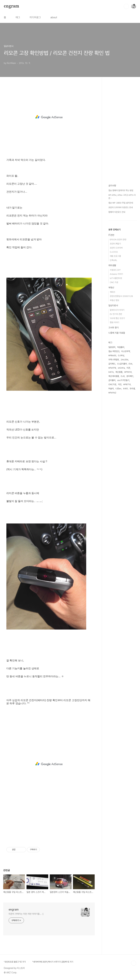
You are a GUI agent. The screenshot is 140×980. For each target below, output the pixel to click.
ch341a (121, 368)
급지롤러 (112, 380)
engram (11, 6)
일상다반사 (113, 305)
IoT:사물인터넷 (116, 278)
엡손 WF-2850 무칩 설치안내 (121, 203)
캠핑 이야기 (114, 322)
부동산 (111, 287)
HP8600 (112, 355)
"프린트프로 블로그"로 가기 (15, 962)
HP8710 (127, 384)
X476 (111, 372)
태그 (18, 17)
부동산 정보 (114, 300)
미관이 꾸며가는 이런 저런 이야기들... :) (26, 914)
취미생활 (112, 265)
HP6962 (112, 393)
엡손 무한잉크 (114, 351)
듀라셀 (132, 389)
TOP (134, 963)
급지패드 (112, 364)
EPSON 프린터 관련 (118, 240)
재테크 (112, 292)
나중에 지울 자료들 (117, 333)
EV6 (131, 364)
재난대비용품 (114, 376)
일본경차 (112, 347)
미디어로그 (35, 17)
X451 (125, 389)
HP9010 (128, 372)
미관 (128, 368)
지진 (120, 384)
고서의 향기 (114, 328)
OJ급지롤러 (122, 364)
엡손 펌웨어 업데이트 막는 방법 (121, 190)
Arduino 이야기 (116, 274)
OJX (123, 376)
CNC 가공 (114, 282)
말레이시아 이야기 (117, 310)
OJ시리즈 (114, 252)
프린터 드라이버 (116, 248)
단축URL (114, 260)
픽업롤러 (121, 347)
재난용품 (119, 372)
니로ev (118, 389)
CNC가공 (112, 384)
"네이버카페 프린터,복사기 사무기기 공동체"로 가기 (53, 962)
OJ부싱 (121, 355)
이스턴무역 (126, 351)
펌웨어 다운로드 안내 (117, 212)
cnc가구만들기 (123, 380)
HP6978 (112, 368)
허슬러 (111, 389)
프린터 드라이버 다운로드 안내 (121, 207)
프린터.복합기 (115, 244)
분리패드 (130, 376)
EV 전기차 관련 (116, 314)
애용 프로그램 (115, 256)
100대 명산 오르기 (117, 318)
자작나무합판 (114, 360)
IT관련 (111, 235)
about (54, 17)
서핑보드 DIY (115, 270)
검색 (126, 6)
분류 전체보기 (114, 230)
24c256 (125, 360)
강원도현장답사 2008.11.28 (121, 296)
